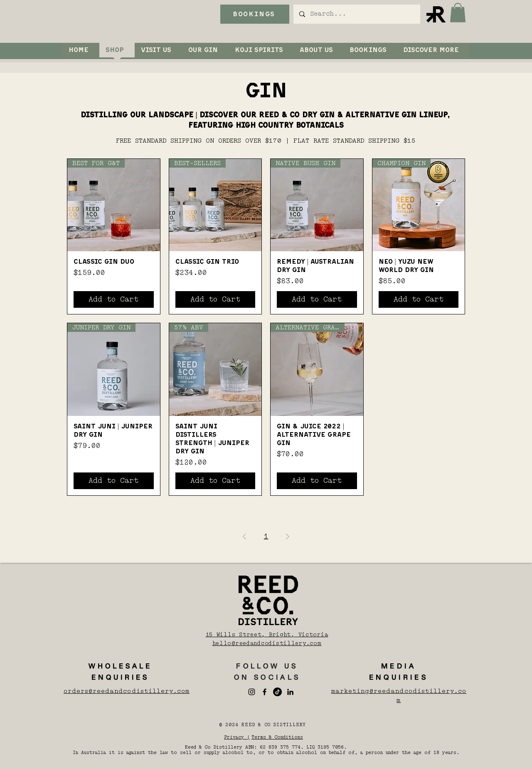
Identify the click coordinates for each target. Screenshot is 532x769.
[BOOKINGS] (255, 14)
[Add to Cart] (114, 299)
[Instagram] (252, 692)
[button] (458, 13)
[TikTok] (277, 692)
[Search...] (356, 14)
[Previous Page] (244, 537)
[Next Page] (288, 537)
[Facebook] (265, 692)
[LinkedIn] (290, 692)
